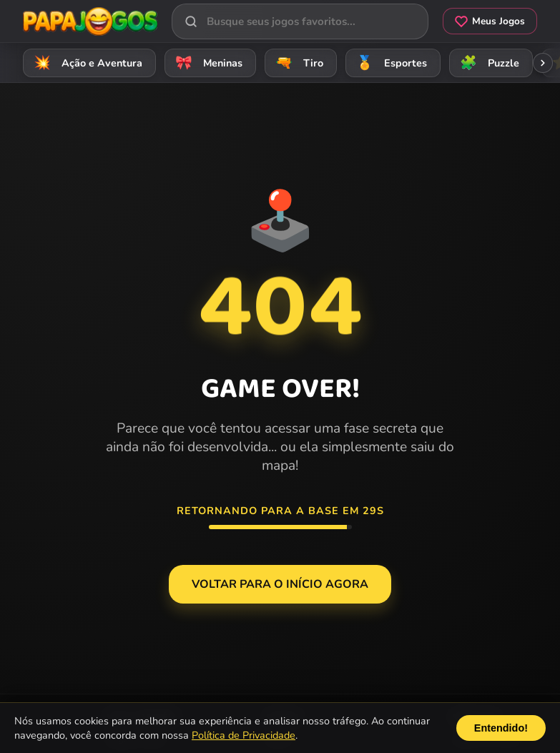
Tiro (297, 63)
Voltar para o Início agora (280, 584)
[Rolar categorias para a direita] (543, 63)
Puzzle (487, 63)
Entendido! (501, 728)
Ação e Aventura (86, 63)
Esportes (389, 63)
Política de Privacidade (244, 735)
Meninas (207, 63)
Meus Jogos (490, 21)
